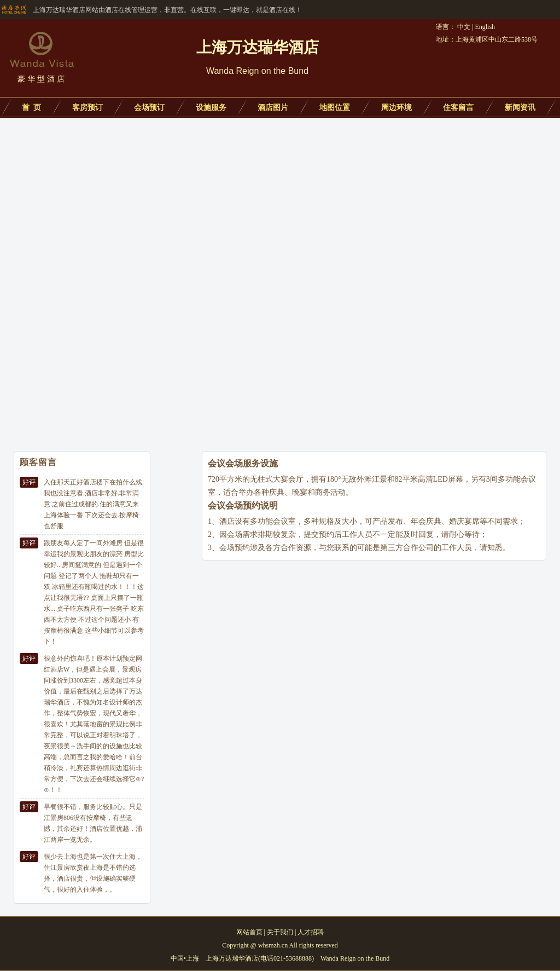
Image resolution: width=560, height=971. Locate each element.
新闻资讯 (520, 108)
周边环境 (396, 108)
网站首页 (249, 932)
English (485, 27)
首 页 (31, 108)
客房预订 (87, 108)
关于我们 (280, 932)
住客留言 (458, 108)
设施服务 (211, 108)
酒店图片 (273, 108)
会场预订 (149, 108)
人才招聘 (311, 932)
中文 (464, 27)
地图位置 (335, 108)
